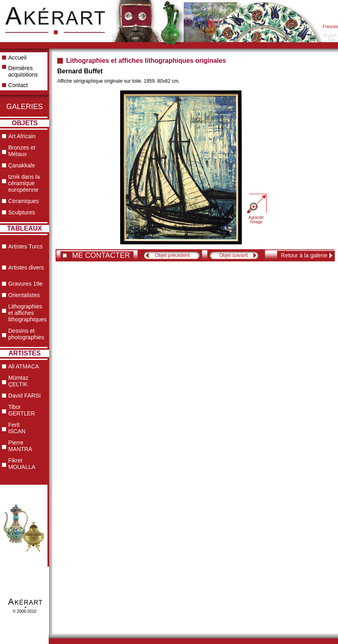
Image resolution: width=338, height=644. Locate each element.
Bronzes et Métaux (22, 151)
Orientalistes (24, 295)
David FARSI (24, 396)
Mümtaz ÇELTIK (18, 381)
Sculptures (22, 212)
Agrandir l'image (256, 220)
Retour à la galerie (304, 255)
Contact (18, 85)
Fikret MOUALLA (22, 464)
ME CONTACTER (101, 255)
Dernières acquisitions (23, 71)
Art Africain (22, 136)
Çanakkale (22, 165)
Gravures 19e (25, 284)
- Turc (330, 40)
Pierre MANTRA (20, 446)
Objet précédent (172, 255)
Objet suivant (233, 255)
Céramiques (23, 201)
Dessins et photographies (26, 334)
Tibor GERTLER (22, 410)
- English (330, 33)
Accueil (17, 58)
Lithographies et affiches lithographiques (27, 313)
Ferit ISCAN (17, 428)
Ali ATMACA (24, 366)
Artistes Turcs (25, 246)
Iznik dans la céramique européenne (24, 183)
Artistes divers (26, 267)
